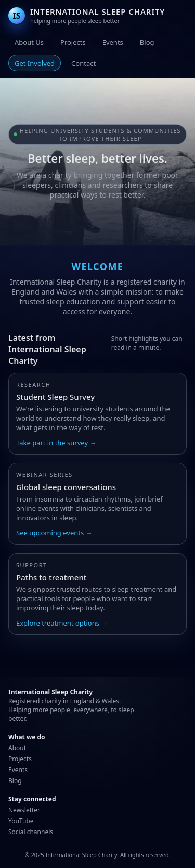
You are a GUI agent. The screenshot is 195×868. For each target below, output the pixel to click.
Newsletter (24, 810)
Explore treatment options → (62, 623)
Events (113, 42)
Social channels (31, 832)
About (17, 748)
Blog (147, 42)
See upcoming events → (54, 533)
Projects (73, 42)
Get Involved (35, 63)
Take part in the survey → (56, 443)
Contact (83, 63)
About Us (29, 42)
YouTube (21, 821)
